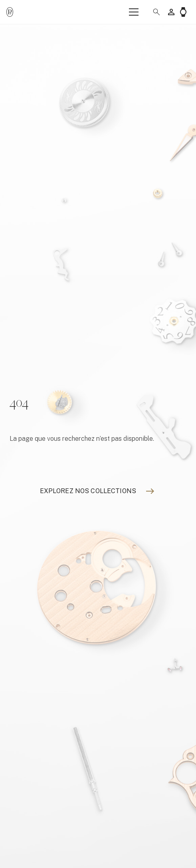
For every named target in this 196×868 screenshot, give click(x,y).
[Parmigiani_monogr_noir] (10, 12)
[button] (153, 12)
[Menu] (134, 12)
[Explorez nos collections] (88, 491)
